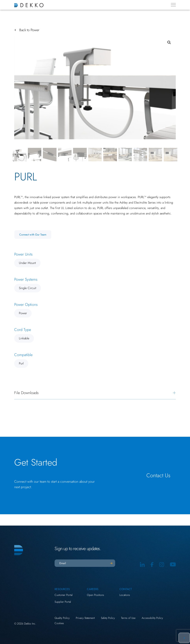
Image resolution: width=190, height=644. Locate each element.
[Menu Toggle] (173, 5)
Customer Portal (64, 595)
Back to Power (29, 30)
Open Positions (95, 595)
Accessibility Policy (152, 618)
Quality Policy (62, 618)
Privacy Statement (85, 618)
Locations (125, 595)
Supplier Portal (63, 602)
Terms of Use (128, 618)
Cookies (59, 623)
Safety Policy (108, 618)
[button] (169, 42)
